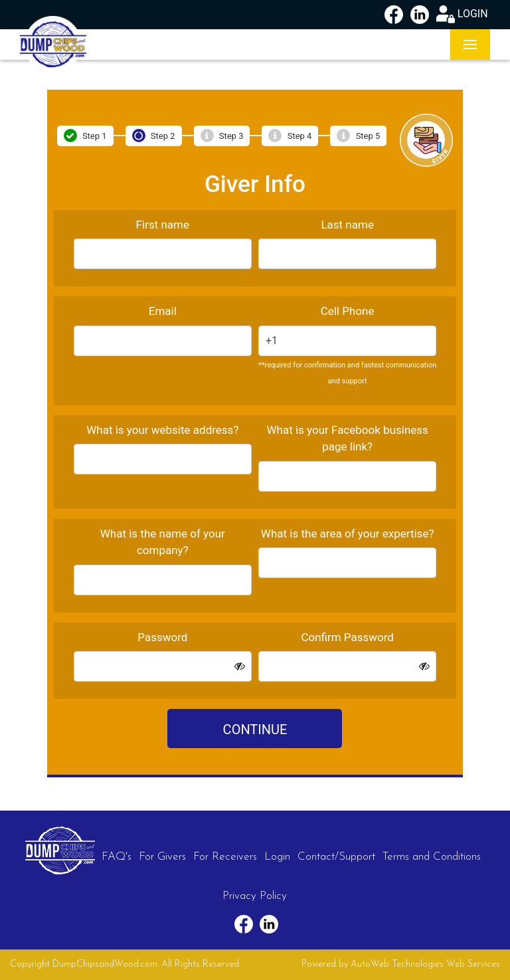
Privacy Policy (255, 896)
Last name (347, 225)
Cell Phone (348, 311)
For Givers (162, 857)
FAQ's (117, 857)
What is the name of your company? (163, 542)
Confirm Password (347, 637)
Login (277, 857)
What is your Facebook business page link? (347, 439)
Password (162, 637)
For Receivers (225, 857)
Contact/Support (336, 857)
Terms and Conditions (432, 857)
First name (163, 225)
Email (163, 311)
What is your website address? (162, 430)
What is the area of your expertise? (348, 534)
